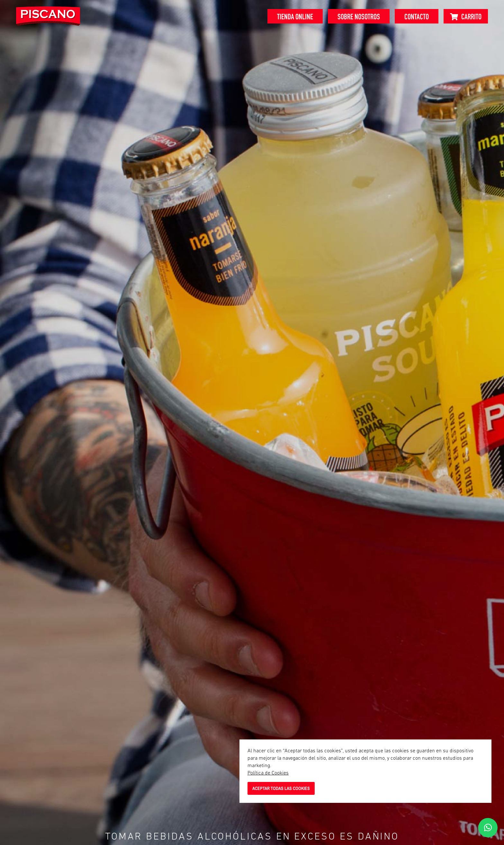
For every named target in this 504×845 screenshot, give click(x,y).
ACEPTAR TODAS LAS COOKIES (281, 788)
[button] (488, 828)
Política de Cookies (268, 773)
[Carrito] (466, 16)
